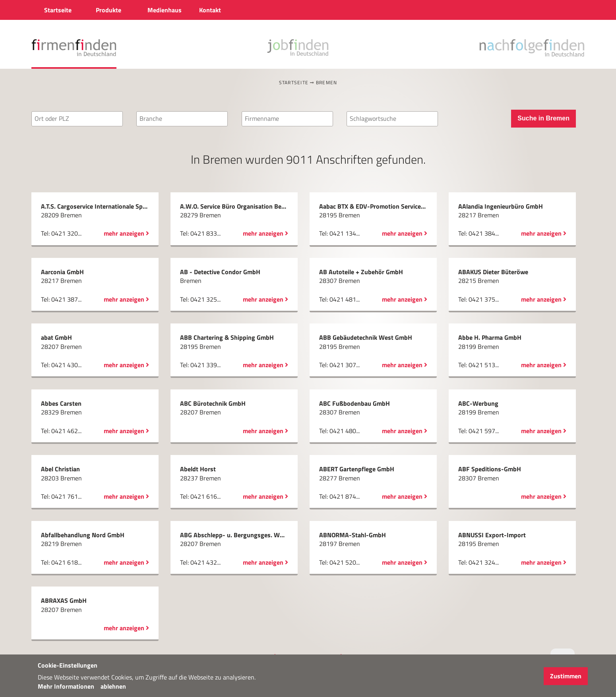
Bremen (327, 82)
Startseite (294, 82)
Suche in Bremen (543, 118)
